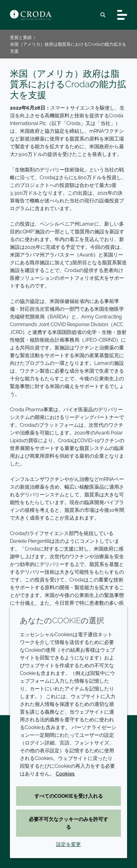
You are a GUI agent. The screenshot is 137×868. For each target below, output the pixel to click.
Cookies (65, 774)
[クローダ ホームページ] (31, 15)
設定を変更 (68, 844)
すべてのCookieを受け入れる (69, 796)
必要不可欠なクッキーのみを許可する (68, 823)
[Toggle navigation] (122, 15)
